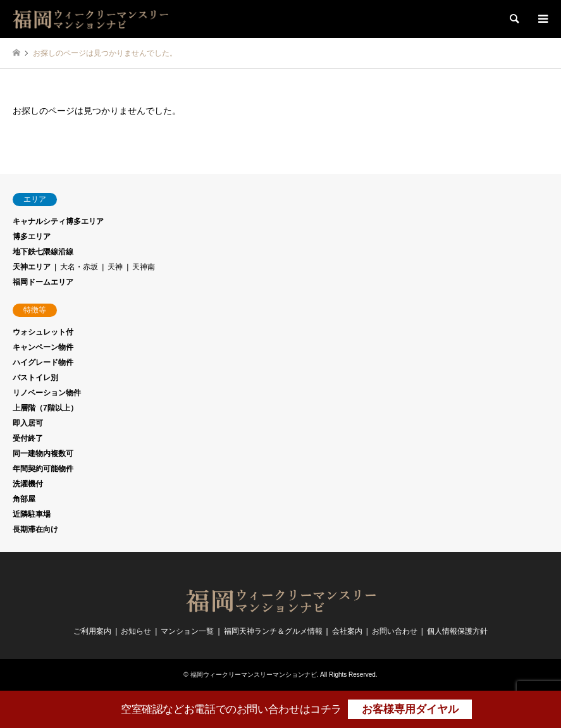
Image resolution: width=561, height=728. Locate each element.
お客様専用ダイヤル (410, 709)
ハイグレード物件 (43, 362)
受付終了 (28, 438)
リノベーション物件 (47, 393)
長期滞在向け (35, 529)
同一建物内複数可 (43, 453)
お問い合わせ (395, 631)
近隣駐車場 (32, 514)
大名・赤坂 (79, 267)
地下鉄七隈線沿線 (43, 252)
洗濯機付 (28, 484)
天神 (115, 267)
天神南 (144, 267)
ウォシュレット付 (43, 332)
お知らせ (136, 631)
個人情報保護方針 (457, 631)
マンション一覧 (187, 631)
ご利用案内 (92, 631)
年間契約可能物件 (43, 469)
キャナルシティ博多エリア (58, 221)
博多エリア (32, 237)
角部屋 (24, 499)
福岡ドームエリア (43, 282)
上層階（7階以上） (45, 408)
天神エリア (32, 267)
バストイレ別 (35, 378)
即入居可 (28, 423)
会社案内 (347, 631)
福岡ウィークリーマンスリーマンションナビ (254, 675)
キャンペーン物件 (43, 347)
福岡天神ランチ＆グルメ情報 (273, 631)
